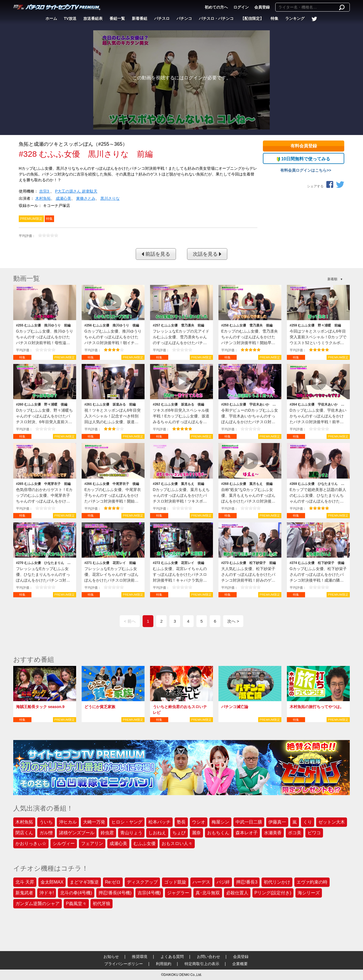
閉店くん (24, 833)
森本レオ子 (247, 833)
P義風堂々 (76, 904)
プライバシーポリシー (124, 964)
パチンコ (184, 18)
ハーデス (201, 882)
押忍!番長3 (247, 882)
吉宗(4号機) (149, 893)
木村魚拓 (43, 198)
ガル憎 (46, 833)
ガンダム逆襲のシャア (38, 904)
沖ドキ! (47, 893)
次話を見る (207, 254)
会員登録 (262, 7)
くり (308, 822)
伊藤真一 (277, 822)
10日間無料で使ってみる (304, 159)
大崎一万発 (94, 822)
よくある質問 (172, 957)
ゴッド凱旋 (175, 882)
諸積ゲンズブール (77, 833)
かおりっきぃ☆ (31, 843)
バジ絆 (223, 882)
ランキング (295, 18)
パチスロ (162, 18)
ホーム (51, 18)
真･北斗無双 (208, 893)
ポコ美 (295, 833)
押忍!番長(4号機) (115, 893)
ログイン (241, 7)
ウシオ (199, 822)
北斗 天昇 (25, 882)
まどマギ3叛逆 (84, 882)
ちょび (179, 833)
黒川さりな (110, 198)
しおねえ (157, 833)
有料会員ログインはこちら (303, 170)
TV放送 (70, 18)
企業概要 (240, 964)
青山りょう (131, 833)
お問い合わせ (209, 957)
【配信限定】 (252, 18)
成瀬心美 (63, 198)
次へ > (233, 621)
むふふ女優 (145, 843)
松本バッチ (159, 822)
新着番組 (140, 18)
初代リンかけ (277, 882)
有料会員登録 (304, 146)
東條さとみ (86, 198)
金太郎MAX (52, 882)
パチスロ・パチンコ (216, 18)
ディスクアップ (142, 882)
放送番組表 (93, 18)
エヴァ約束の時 (312, 882)
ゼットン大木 (332, 822)
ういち (46, 822)
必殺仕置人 (237, 893)
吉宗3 (45, 191)
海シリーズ (309, 893)
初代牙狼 (102, 904)
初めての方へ (216, 7)
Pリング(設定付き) (273, 893)
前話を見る (156, 254)
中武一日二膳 (249, 822)
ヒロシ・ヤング (127, 822)
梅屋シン (220, 822)
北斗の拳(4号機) (76, 893)
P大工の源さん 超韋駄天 (76, 191)
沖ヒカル (68, 822)
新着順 (332, 279)
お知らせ (111, 957)
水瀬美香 (273, 833)
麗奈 (196, 833)
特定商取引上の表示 (202, 964)
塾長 (181, 822)
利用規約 (164, 964)
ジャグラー (178, 893)
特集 (274, 18)
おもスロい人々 (177, 843)
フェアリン (92, 843)
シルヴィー (64, 843)
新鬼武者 (24, 893)
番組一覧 (117, 18)
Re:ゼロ (113, 882)
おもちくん (218, 833)
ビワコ (314, 833)
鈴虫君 (107, 833)
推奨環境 (140, 957)
